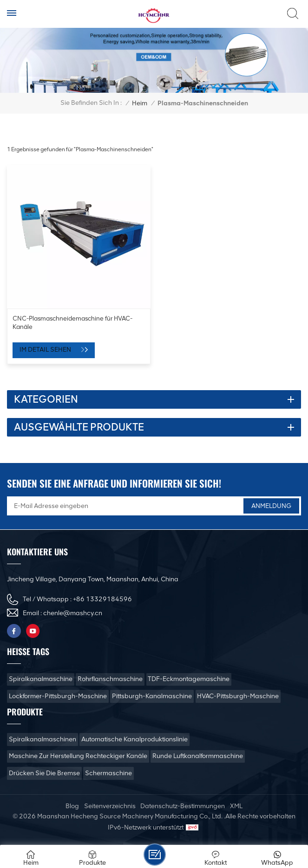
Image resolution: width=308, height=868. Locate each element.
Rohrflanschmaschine (110, 679)
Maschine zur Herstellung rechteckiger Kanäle (78, 756)
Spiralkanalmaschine (41, 679)
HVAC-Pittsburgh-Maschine (238, 696)
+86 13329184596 (102, 599)
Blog (72, 806)
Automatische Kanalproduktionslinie (134, 739)
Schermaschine (108, 773)
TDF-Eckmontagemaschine (189, 679)
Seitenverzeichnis (110, 806)
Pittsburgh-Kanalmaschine (152, 696)
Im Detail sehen (46, 350)
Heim (140, 103)
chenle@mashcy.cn (73, 613)
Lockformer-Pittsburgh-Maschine (58, 696)
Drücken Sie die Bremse (44, 773)
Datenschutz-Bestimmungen (183, 806)
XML (236, 806)
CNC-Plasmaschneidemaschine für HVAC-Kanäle (72, 322)
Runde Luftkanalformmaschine (198, 756)
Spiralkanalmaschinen (43, 739)
